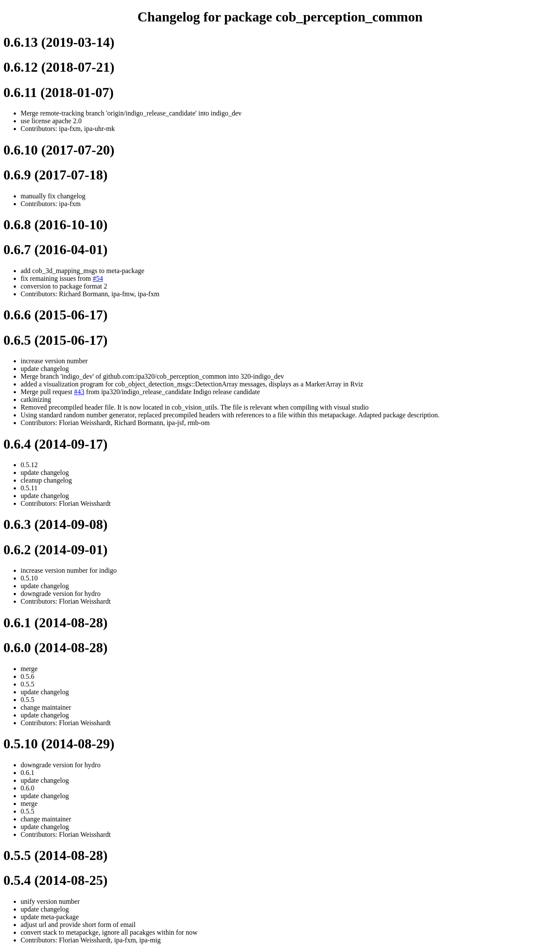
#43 (79, 392)
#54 (98, 278)
